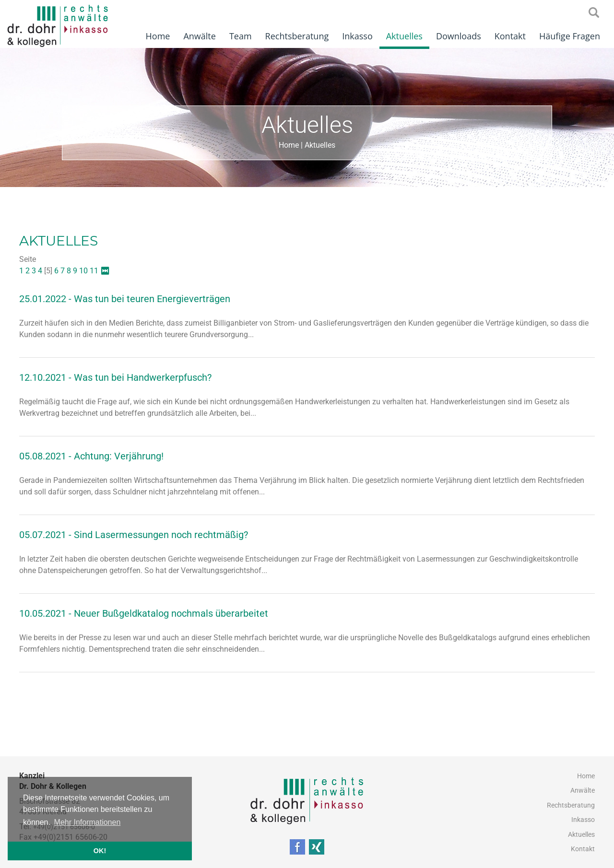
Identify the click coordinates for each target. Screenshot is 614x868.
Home (158, 36)
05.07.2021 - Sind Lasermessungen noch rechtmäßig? (134, 535)
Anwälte (199, 36)
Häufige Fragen (570, 36)
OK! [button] (100, 851)
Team (241, 36)
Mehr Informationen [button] (88, 822)
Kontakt (510, 36)
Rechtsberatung (297, 36)
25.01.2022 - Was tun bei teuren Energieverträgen (125, 299)
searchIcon (594, 13)
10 (83, 271)
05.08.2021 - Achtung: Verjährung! (91, 456)
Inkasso (357, 36)
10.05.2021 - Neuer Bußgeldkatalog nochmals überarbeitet (144, 613)
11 (94, 271)
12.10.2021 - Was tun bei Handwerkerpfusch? (115, 377)
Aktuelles (404, 36)
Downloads (459, 36)
